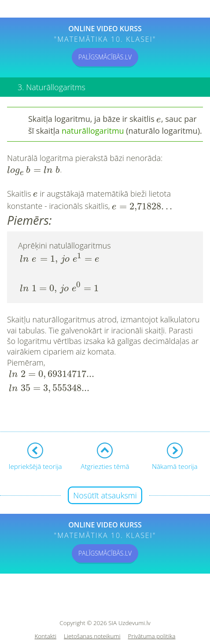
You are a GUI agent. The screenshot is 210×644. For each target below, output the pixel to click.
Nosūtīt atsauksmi (105, 468)
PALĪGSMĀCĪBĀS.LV (105, 57)
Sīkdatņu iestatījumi (105, 623)
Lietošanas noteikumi (92, 609)
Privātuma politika (152, 609)
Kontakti (46, 609)
